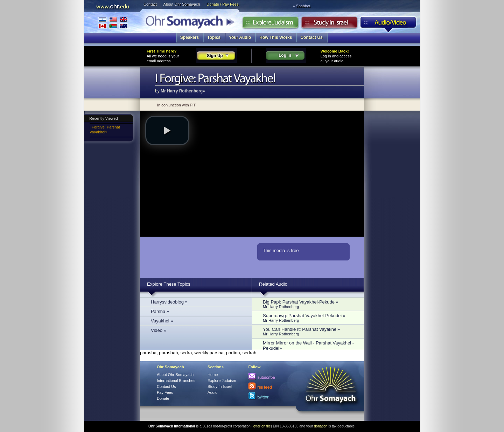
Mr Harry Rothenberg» (183, 91)
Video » (159, 330)
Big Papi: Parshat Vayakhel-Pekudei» (310, 304)
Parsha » (160, 311)
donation (321, 426)
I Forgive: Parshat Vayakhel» (105, 130)
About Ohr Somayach (182, 4)
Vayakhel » (162, 321)
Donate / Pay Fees (222, 4)
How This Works (276, 37)
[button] (167, 131)
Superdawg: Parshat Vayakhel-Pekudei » (310, 318)
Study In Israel (220, 386)
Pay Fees (165, 392)
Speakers (190, 37)
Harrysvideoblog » (169, 302)
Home (213, 375)
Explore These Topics (169, 284)
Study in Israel (329, 24)
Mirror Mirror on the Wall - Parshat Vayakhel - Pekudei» (310, 348)
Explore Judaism (270, 24)
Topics (214, 37)
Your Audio (240, 37)
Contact (150, 4)
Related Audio (273, 284)
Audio (388, 24)
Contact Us (311, 37)
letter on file (262, 426)
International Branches (113, 23)
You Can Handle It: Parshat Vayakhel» (310, 331)
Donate (163, 398)
